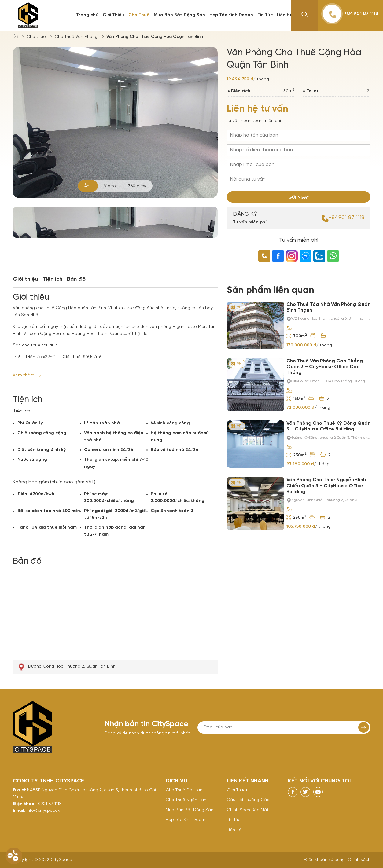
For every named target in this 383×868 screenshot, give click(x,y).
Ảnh (88, 186)
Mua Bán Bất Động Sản (179, 15)
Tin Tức (265, 15)
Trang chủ (87, 15)
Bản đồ (76, 279)
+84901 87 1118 (351, 14)
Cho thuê (36, 37)
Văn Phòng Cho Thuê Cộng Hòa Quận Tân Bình (155, 37)
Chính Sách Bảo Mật (248, 810)
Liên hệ (234, 830)
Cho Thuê (139, 15)
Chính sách (359, 860)
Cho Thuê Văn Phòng (76, 37)
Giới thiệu (25, 279)
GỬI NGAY (299, 198)
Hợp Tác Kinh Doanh (231, 15)
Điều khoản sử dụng (325, 860)
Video (110, 186)
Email (18, 811)
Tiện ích (52, 279)
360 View (137, 186)
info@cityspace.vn (45, 811)
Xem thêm (27, 375)
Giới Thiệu (113, 15)
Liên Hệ (285, 15)
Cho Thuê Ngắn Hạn (186, 800)
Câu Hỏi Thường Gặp (248, 800)
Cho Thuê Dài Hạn (184, 790)
